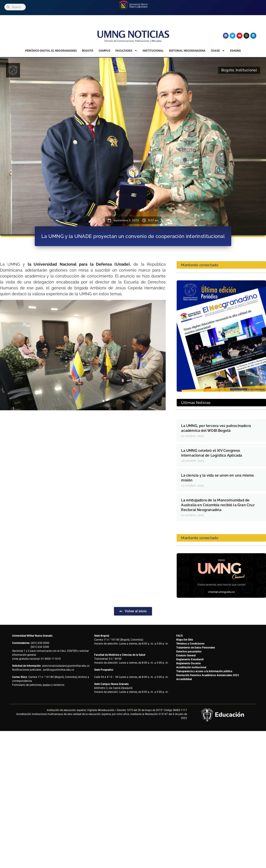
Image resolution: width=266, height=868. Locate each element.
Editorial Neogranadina (187, 51)
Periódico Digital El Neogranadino (51, 51)
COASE (218, 51)
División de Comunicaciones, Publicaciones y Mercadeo (133, 41)
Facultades (126, 51)
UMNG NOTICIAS (133, 34)
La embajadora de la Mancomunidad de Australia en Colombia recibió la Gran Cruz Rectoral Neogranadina (218, 505)
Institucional (153, 51)
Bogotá (88, 51)
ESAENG (236, 51)
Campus (104, 51)
